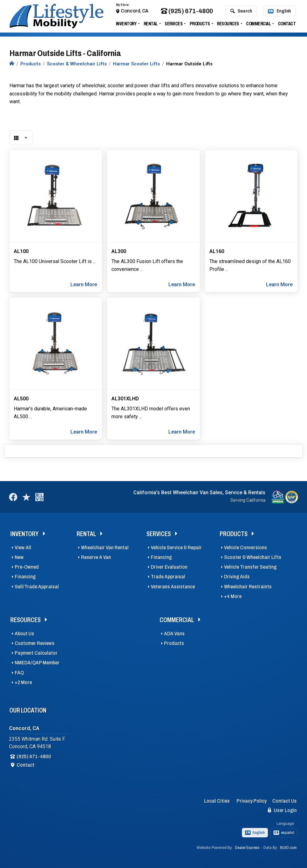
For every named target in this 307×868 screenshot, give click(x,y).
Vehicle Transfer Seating (250, 567)
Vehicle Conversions (246, 548)
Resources (228, 25)
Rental (151, 25)
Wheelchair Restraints (248, 587)
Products (200, 25)
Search (241, 12)
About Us (24, 634)
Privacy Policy (252, 801)
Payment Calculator (36, 653)
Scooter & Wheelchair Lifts (253, 557)
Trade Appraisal (168, 577)
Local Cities (217, 801)
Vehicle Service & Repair (176, 548)
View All (23, 548)
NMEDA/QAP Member (37, 663)
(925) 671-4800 (187, 12)
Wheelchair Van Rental (105, 548)
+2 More (23, 682)
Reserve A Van (96, 557)
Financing (25, 577)
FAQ (19, 673)
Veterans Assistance (173, 587)
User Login (282, 810)
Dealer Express (247, 848)
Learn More (84, 284)
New (19, 557)
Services (174, 25)
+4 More (233, 596)
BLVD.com (288, 848)
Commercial (258, 25)
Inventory (126, 25)
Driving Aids (237, 577)
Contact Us (284, 801)
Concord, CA (135, 12)
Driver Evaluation (169, 567)
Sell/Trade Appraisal (37, 587)
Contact (287, 25)
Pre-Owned (27, 567)
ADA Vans (174, 634)
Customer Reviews (35, 643)
